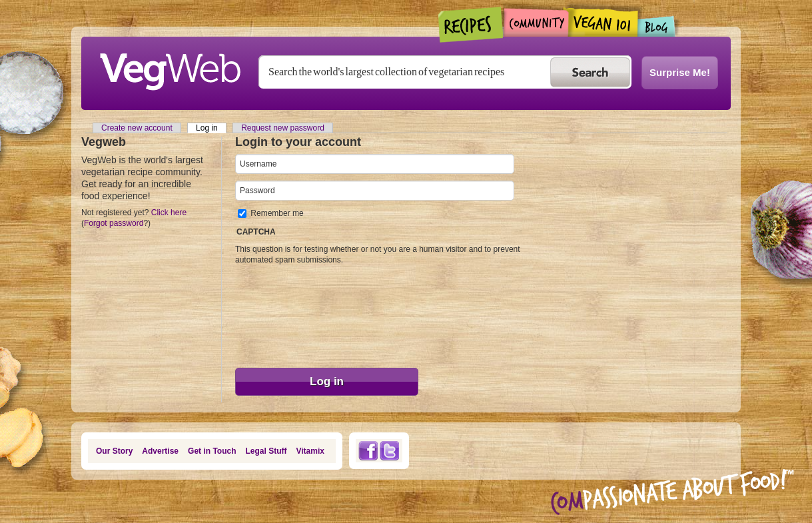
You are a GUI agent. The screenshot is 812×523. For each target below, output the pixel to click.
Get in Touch (212, 451)
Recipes (471, 25)
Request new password (283, 128)
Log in (211, 128)
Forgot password (114, 223)
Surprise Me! (680, 72)
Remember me (277, 213)
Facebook (368, 451)
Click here (169, 213)
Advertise (160, 451)
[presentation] (290, 313)
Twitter (390, 451)
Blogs (657, 26)
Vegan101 (603, 22)
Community (536, 22)
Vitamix (310, 451)
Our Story (114, 451)
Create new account (137, 128)
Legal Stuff (266, 451)
